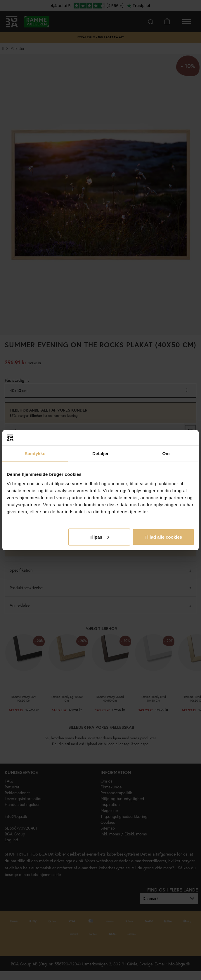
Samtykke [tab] (35, 453)
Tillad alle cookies (163, 537)
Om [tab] (166, 453)
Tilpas (99, 537)
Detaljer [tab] (100, 453)
